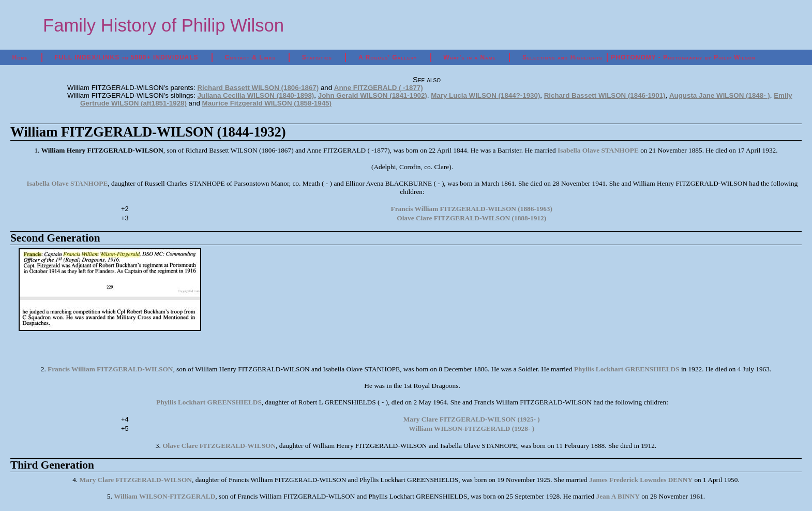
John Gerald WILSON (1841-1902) (373, 95)
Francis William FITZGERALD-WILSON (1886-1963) (472, 209)
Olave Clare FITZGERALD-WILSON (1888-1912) (471, 218)
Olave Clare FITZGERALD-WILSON (219, 446)
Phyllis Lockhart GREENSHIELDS (627, 369)
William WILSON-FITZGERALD (164, 496)
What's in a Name (470, 57)
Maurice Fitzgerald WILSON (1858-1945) (267, 103)
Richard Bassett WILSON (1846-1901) (605, 95)
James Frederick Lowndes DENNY (641, 480)
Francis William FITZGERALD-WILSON (110, 369)
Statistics (317, 57)
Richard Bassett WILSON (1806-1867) (258, 88)
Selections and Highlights (562, 57)
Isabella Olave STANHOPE (598, 150)
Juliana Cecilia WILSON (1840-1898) (255, 95)
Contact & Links (250, 57)
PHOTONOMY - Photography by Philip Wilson (683, 57)
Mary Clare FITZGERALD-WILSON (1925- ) (472, 419)
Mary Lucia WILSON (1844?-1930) (485, 95)
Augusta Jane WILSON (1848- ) (720, 95)
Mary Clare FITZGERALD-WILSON (136, 480)
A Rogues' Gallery (388, 57)
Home (20, 57)
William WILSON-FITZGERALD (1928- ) (471, 429)
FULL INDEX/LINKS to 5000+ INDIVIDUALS (126, 57)
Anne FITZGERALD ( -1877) (379, 88)
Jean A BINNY (618, 496)
